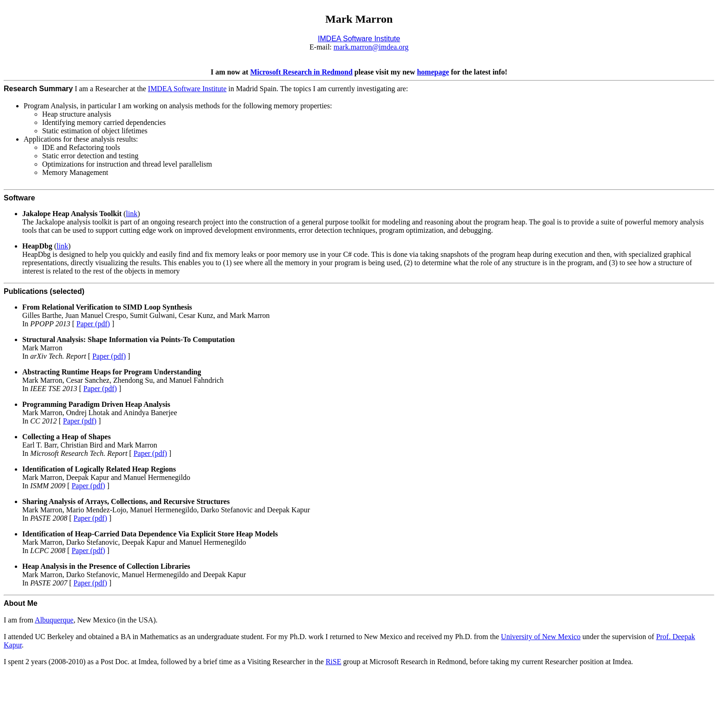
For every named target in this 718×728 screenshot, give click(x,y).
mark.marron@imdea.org (371, 47)
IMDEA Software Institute (187, 89)
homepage (433, 72)
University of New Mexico (541, 637)
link (132, 214)
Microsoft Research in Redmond (301, 72)
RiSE (333, 662)
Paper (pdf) (93, 324)
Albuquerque (54, 620)
